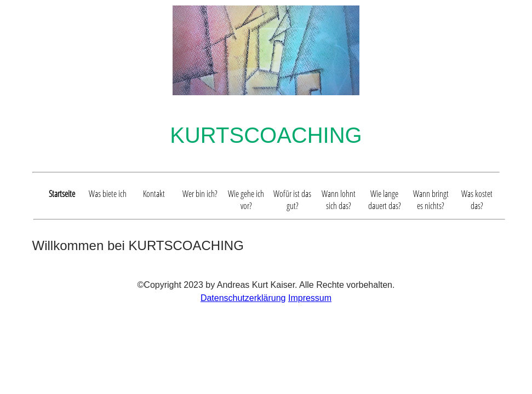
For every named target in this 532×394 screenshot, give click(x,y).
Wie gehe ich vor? (246, 200)
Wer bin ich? (200, 194)
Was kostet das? (477, 200)
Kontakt (154, 194)
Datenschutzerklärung (243, 298)
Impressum (310, 298)
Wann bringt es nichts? (431, 200)
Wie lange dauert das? (385, 200)
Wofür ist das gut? (292, 200)
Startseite (62, 194)
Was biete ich (108, 194)
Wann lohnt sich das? (339, 200)
